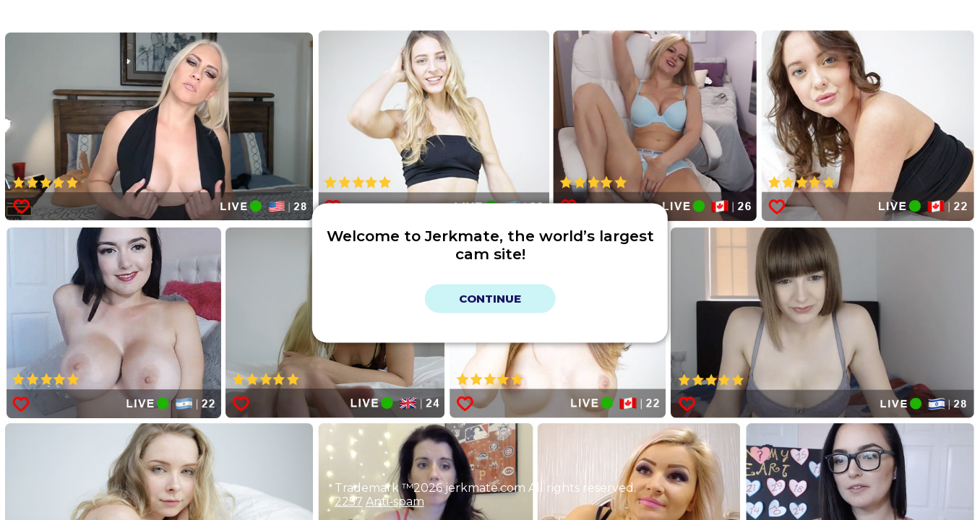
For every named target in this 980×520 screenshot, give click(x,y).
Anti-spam (395, 502)
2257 (349, 502)
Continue (490, 299)
